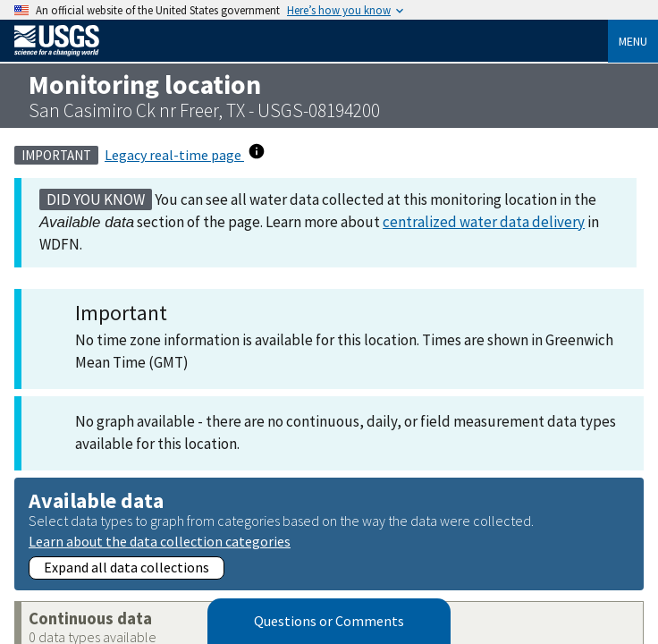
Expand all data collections (127, 567)
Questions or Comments (329, 622)
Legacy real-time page (174, 155)
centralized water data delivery (484, 222)
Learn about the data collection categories (160, 541)
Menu (633, 41)
